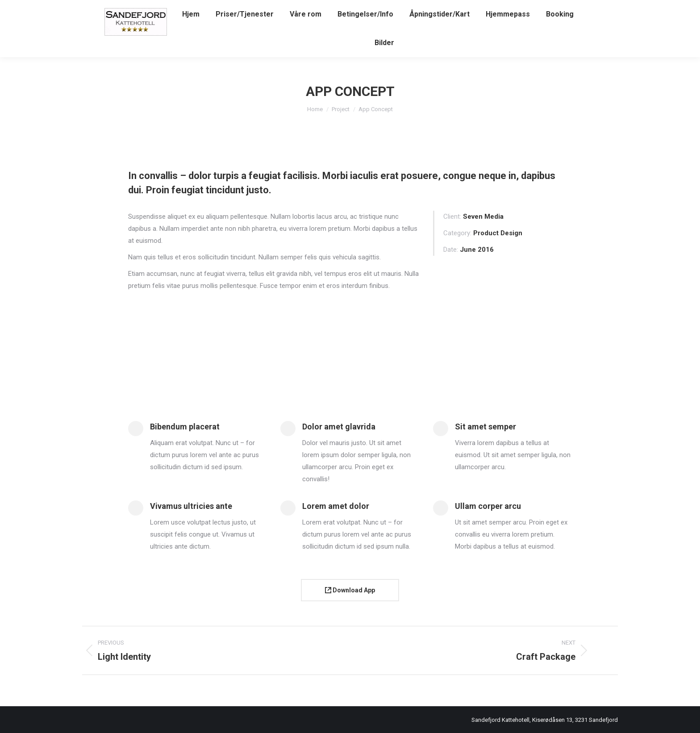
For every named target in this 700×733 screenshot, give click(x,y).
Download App (350, 590)
